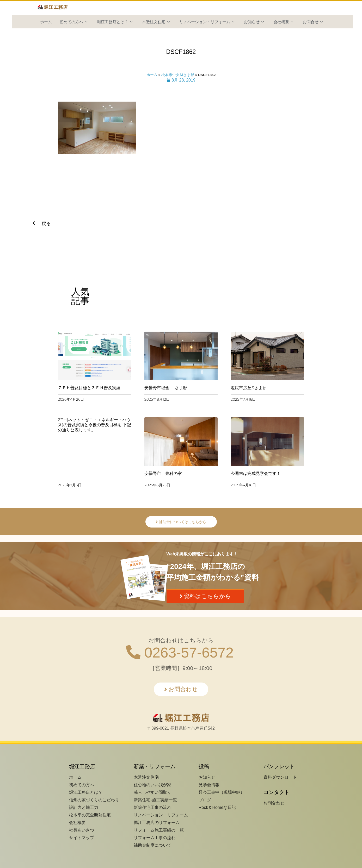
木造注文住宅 (156, 22)
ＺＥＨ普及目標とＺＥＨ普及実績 (89, 388)
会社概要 (283, 22)
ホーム (46, 22)
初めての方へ (74, 22)
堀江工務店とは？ (115, 22)
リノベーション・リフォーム (207, 22)
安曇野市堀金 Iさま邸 (166, 388)
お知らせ (254, 22)
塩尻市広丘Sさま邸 (249, 388)
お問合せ (313, 22)
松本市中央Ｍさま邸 (178, 75)
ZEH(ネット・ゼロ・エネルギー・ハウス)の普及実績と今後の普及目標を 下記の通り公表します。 (94, 425)
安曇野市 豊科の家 (163, 473)
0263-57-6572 (180, 653)
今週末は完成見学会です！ (256, 473)
